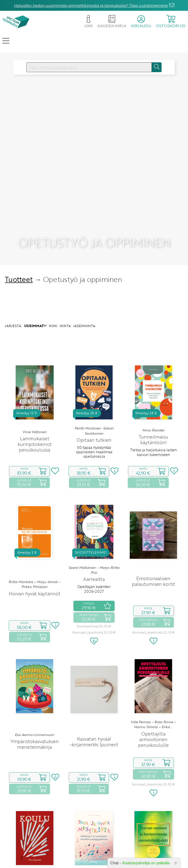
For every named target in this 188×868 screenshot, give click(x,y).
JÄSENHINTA (84, 276)
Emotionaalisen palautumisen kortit (153, 532)
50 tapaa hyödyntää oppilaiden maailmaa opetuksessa (94, 402)
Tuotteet (19, 230)
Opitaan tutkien (94, 390)
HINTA (65, 276)
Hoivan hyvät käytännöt (35, 544)
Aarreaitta (94, 530)
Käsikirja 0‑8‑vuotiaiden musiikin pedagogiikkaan (94, 844)
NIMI (53, 276)
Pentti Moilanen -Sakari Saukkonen (94, 381)
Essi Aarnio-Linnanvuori (35, 685)
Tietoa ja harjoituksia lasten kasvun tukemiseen (153, 403)
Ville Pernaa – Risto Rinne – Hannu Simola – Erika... (153, 675)
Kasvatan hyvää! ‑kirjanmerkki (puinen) (94, 692)
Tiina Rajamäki (35, 832)
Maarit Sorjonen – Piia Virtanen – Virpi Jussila (153, 827)
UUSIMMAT (35, 276)
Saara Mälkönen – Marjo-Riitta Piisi (94, 521)
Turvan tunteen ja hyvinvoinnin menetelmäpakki (153, 842)
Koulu (35, 839)
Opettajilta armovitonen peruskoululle (153, 690)
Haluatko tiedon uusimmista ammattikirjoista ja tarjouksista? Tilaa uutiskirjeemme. (91, 5)
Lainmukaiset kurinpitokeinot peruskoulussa (35, 394)
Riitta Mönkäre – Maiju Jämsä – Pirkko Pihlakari (35, 535)
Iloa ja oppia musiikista (94, 835)
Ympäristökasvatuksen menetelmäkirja (35, 694)
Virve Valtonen (35, 382)
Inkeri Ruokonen (94, 828)
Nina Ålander (153, 381)
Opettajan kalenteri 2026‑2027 (94, 539)
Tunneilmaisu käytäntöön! (153, 390)
